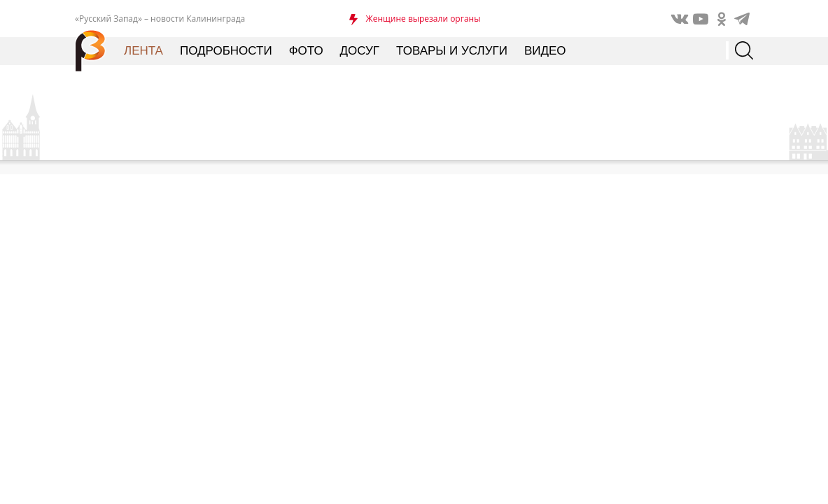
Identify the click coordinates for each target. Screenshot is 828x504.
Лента (143, 51)
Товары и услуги (452, 51)
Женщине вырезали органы (423, 19)
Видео (545, 51)
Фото (306, 51)
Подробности (226, 51)
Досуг (360, 51)
